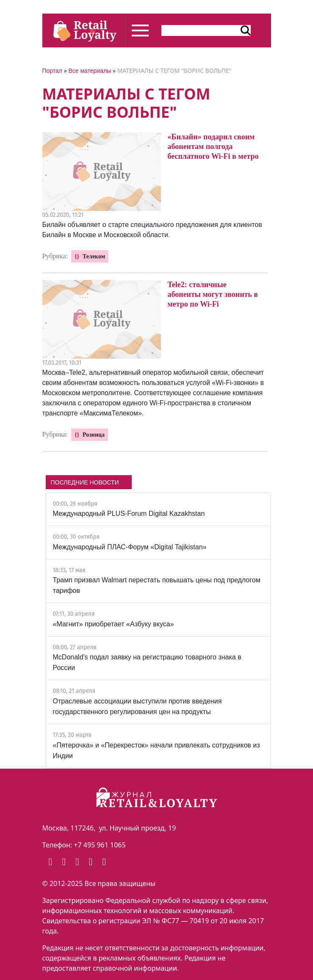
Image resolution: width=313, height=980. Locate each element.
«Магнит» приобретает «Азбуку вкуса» (114, 624)
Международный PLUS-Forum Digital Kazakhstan (129, 514)
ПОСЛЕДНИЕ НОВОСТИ (85, 482)
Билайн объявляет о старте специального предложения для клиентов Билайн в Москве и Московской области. (152, 230)
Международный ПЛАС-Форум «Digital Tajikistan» (130, 547)
